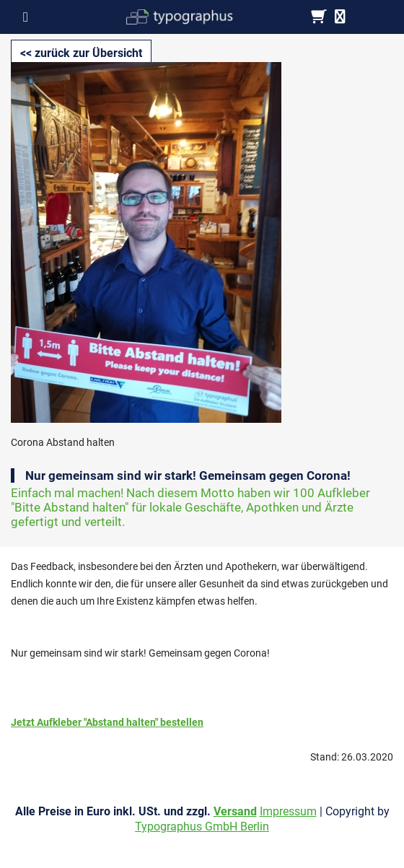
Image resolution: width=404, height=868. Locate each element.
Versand (235, 811)
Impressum (288, 811)
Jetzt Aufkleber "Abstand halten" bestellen (107, 722)
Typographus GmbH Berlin (202, 827)
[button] (81, 53)
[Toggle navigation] (30, 17)
